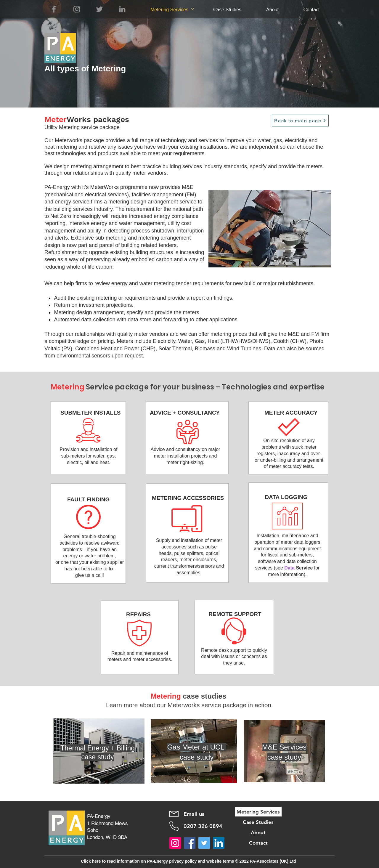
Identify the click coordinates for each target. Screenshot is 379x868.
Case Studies (258, 822)
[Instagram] (77, 9)
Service (304, 568)
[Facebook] (54, 9)
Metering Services (258, 812)
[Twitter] (99, 9)
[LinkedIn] (122, 9)
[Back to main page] (300, 121)
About (258, 832)
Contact (258, 843)
